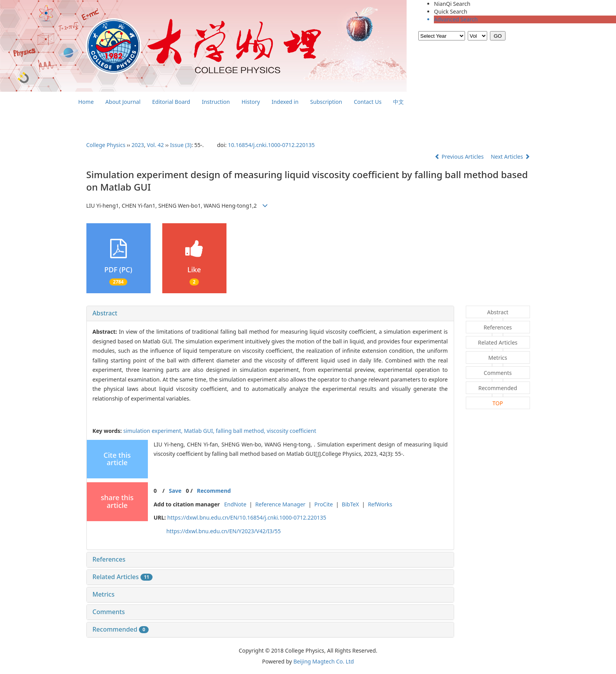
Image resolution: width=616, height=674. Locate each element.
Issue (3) (181, 145)
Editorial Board (171, 102)
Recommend (214, 491)
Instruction (216, 102)
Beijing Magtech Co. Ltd (324, 661)
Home (86, 102)
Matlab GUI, (200, 431)
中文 (398, 102)
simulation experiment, (154, 431)
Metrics (104, 594)
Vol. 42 (156, 145)
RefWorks (380, 504)
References (109, 559)
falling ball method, (241, 431)
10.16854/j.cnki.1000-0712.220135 (271, 145)
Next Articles (510, 157)
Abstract (105, 313)
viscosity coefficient (291, 431)
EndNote (235, 504)
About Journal (123, 102)
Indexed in (285, 102)
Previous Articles (460, 157)
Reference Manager (280, 504)
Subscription (326, 102)
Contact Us (368, 102)
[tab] (270, 313)
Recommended (121, 629)
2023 (138, 145)
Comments (109, 612)
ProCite (324, 504)
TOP (498, 403)
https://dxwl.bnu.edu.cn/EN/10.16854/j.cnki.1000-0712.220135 (247, 517)
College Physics (106, 145)
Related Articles (123, 577)
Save (175, 491)
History (251, 102)
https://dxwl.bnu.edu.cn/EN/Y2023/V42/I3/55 (223, 531)
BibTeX (350, 504)
